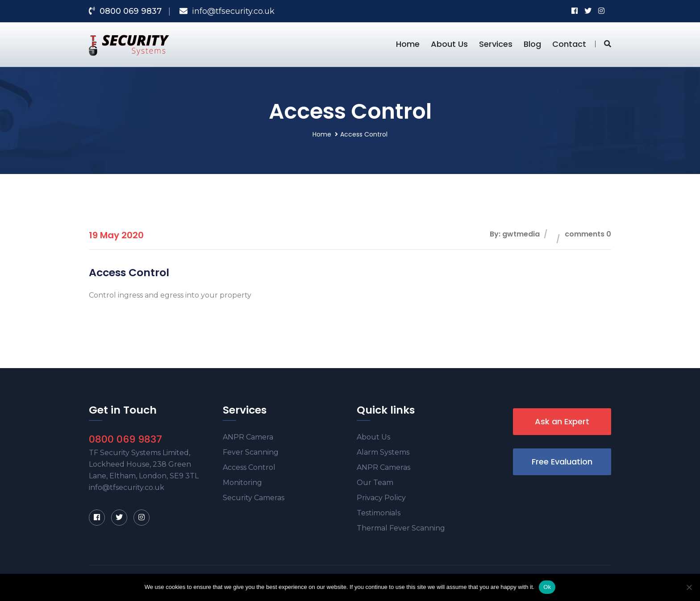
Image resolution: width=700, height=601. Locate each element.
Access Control (249, 467)
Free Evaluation (562, 462)
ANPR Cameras (383, 467)
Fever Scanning (251, 452)
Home (408, 44)
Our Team (375, 483)
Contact (569, 44)
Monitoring (242, 483)
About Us (449, 44)
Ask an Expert (562, 421)
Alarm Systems (383, 452)
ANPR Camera (248, 437)
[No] (689, 587)
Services (496, 44)
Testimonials (379, 513)
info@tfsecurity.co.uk (233, 11)
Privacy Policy (381, 498)
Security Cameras (254, 498)
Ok (547, 587)
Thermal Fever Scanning (401, 528)
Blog (532, 44)
